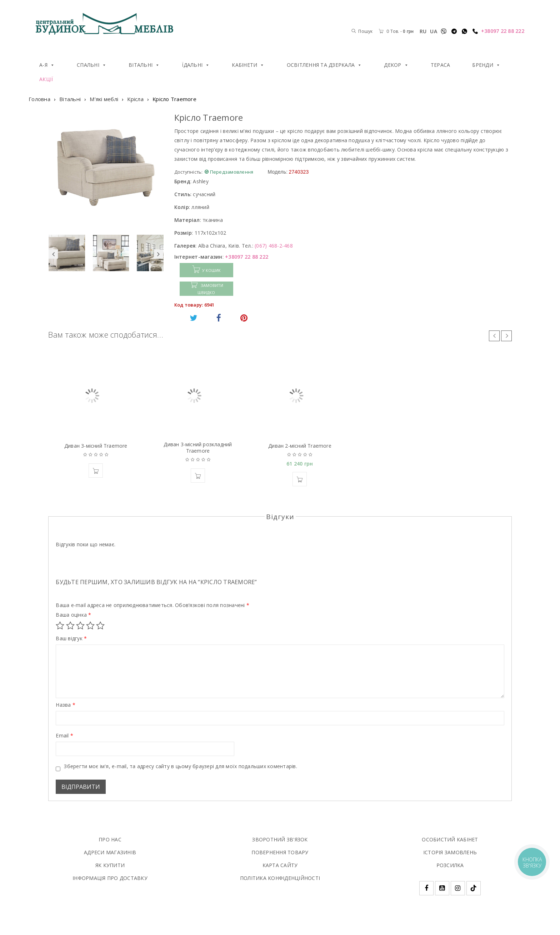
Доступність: (189, 172)
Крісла (135, 99)
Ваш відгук (71, 638)
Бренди (486, 65)
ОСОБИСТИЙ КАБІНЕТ (450, 839)
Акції (46, 79)
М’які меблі (104, 99)
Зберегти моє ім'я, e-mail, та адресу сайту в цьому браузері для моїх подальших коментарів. (181, 766)
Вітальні (144, 65)
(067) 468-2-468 (274, 246)
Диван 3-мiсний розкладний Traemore (198, 447)
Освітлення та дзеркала (324, 65)
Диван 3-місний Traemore (96, 446)
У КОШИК (211, 270)
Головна (39, 99)
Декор (396, 65)
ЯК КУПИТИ (110, 865)
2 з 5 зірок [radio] (70, 626)
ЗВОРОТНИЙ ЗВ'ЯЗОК (280, 839)
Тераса (441, 65)
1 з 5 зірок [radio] (60, 626)
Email (64, 736)
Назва (66, 705)
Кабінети (248, 65)
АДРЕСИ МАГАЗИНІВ (110, 852)
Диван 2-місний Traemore (300, 446)
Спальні (92, 65)
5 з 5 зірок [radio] (100, 626)
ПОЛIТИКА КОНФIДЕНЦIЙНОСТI (280, 878)
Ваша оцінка (73, 615)
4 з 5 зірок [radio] (90, 626)
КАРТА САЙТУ (280, 865)
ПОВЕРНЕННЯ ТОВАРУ (280, 852)
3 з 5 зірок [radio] (80, 626)
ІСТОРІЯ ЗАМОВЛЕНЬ (450, 852)
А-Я (47, 65)
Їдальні (196, 65)
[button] (96, 471)
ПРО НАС (110, 839)
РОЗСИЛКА (450, 865)
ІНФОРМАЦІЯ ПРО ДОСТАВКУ (110, 878)
